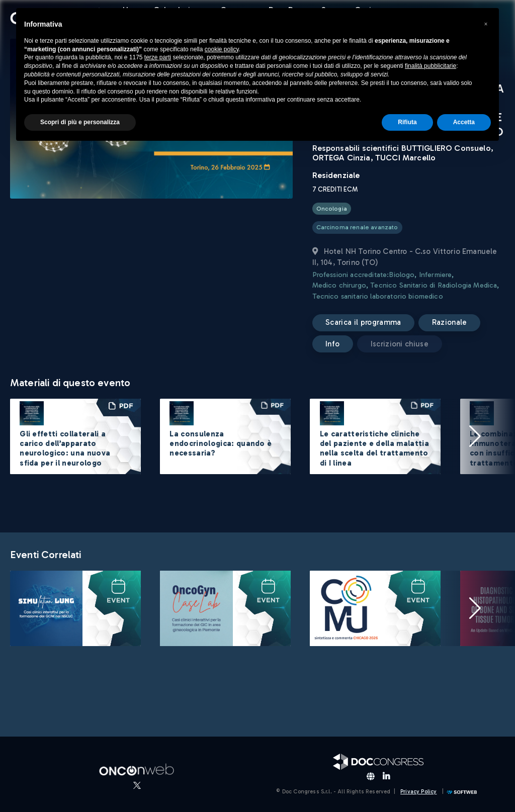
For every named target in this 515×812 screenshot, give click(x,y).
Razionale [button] (450, 322)
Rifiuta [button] (407, 122)
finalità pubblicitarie (431, 66)
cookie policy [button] (222, 49)
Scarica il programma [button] (363, 322)
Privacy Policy (418, 792)
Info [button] (332, 344)
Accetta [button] (464, 122)
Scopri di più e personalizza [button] (80, 122)
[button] (475, 436)
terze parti (158, 57)
